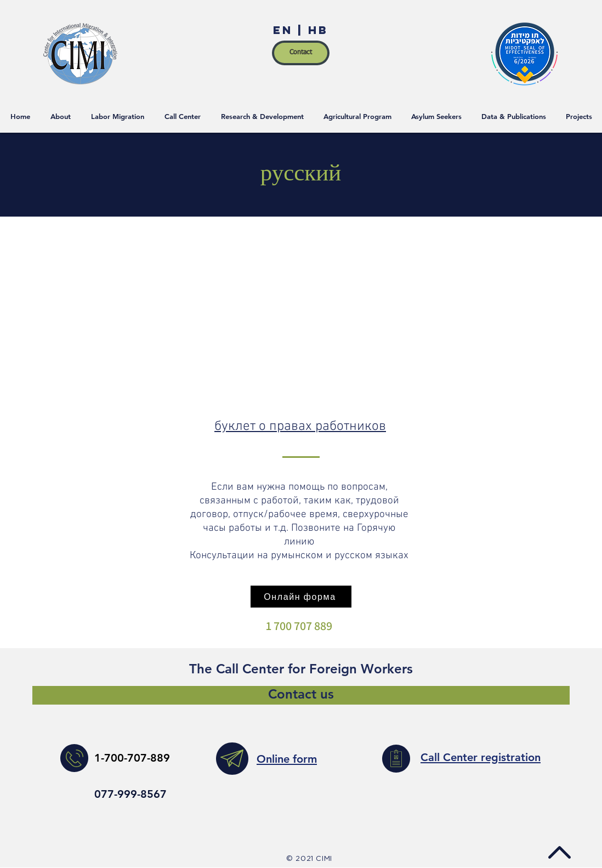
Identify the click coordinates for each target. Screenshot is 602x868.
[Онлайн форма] (301, 597)
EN (285, 30)
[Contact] (301, 53)
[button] (579, 116)
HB (316, 30)
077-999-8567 (130, 794)
